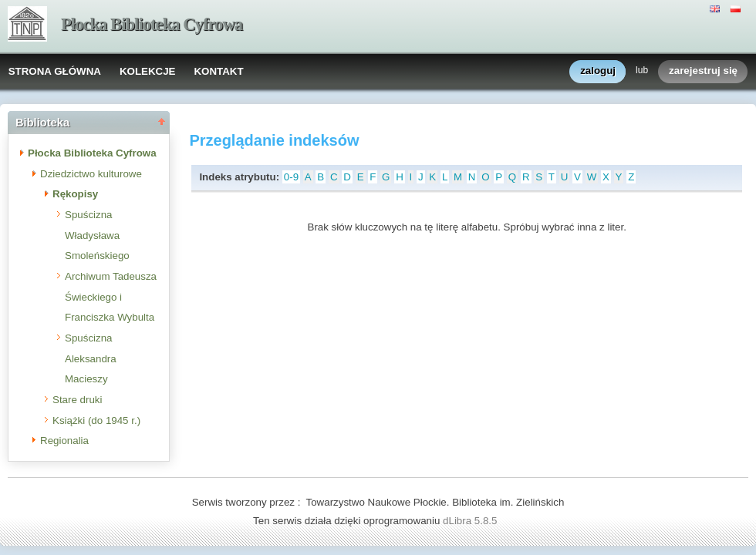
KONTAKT (218, 71)
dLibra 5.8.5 (471, 521)
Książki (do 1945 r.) (96, 420)
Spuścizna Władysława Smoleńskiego (97, 235)
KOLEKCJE (148, 71)
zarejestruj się (703, 71)
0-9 (291, 177)
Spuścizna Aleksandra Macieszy (91, 358)
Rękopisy (75, 194)
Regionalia (64, 441)
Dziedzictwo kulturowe (91, 174)
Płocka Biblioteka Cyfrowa (152, 24)
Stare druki (77, 400)
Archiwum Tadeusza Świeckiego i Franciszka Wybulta (111, 297)
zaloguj (598, 71)
